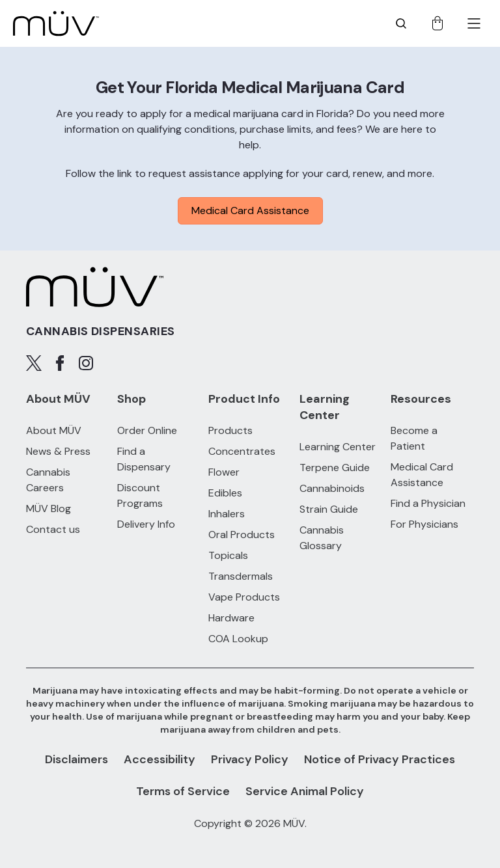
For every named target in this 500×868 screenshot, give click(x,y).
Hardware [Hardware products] (231, 618)
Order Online (147, 430)
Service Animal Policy (305, 791)
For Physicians (424, 524)
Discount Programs (140, 495)
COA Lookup (238, 639)
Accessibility (160, 759)
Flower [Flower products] (224, 472)
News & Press (58, 451)
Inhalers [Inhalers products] (227, 514)
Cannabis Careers (48, 480)
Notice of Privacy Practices (380, 759)
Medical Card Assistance (250, 210)
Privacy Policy (250, 759)
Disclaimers (76, 759)
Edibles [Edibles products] (225, 493)
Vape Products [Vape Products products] (244, 597)
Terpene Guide (335, 468)
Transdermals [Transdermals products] (241, 576)
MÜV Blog (49, 509)
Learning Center (338, 447)
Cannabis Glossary (322, 538)
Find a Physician (428, 503)
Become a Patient (414, 438)
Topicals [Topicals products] (228, 555)
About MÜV (54, 430)
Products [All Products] (230, 430)
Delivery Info (146, 524)
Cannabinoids (332, 488)
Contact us (53, 529)
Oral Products (242, 535)
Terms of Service (183, 791)
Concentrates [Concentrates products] (242, 451)
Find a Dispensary (144, 459)
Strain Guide (329, 509)
